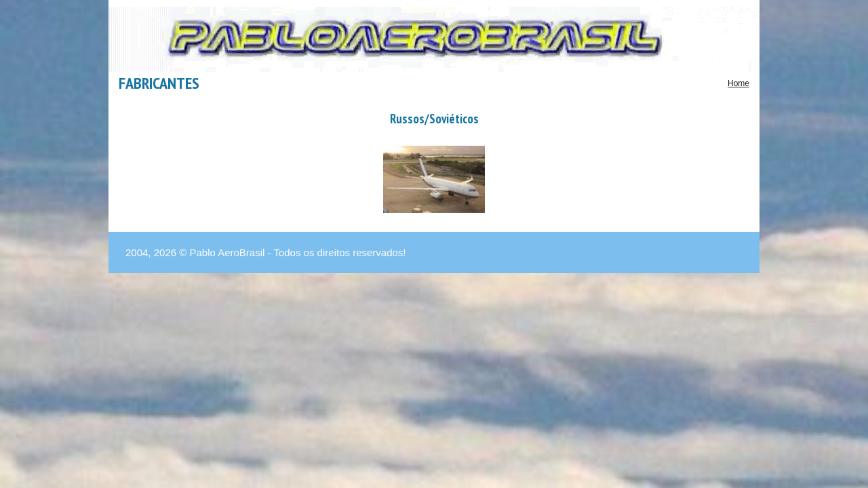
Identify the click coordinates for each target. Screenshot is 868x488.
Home (738, 83)
